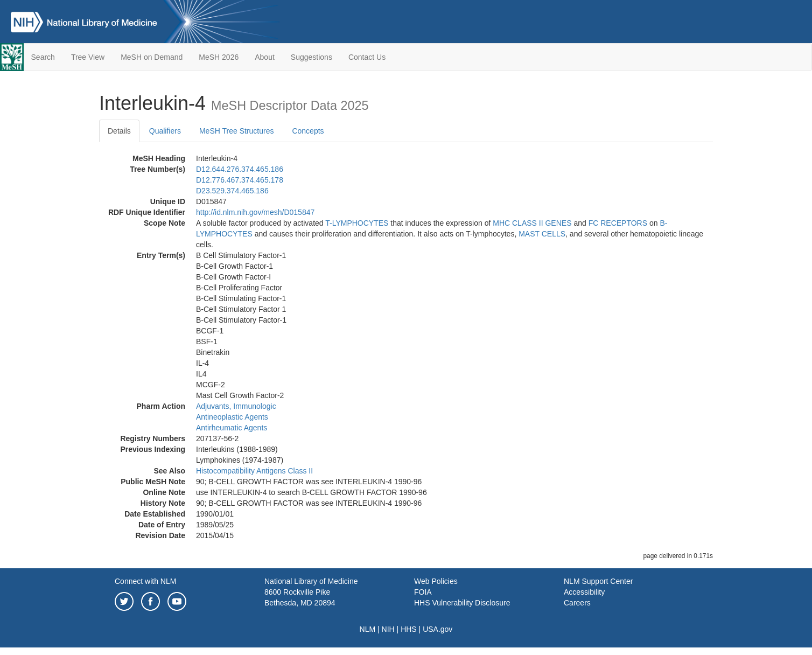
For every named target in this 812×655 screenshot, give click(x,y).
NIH (388, 629)
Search (43, 57)
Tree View (88, 57)
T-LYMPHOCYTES (357, 223)
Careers (577, 603)
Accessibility (584, 592)
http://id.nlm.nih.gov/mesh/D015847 (255, 212)
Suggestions (311, 57)
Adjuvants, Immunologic (236, 406)
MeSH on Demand (152, 57)
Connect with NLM (145, 581)
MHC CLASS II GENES (532, 223)
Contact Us (367, 57)
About (265, 57)
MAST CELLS (542, 234)
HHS (409, 629)
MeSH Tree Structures (237, 131)
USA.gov (437, 629)
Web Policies (436, 581)
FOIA (423, 592)
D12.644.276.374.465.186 (240, 169)
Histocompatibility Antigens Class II (254, 471)
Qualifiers (165, 131)
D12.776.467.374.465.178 (240, 180)
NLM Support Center (598, 581)
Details (119, 131)
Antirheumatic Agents (232, 428)
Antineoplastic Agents (232, 417)
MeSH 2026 (219, 57)
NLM (368, 629)
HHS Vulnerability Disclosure (462, 603)
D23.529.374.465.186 (232, 191)
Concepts (308, 131)
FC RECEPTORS (618, 223)
